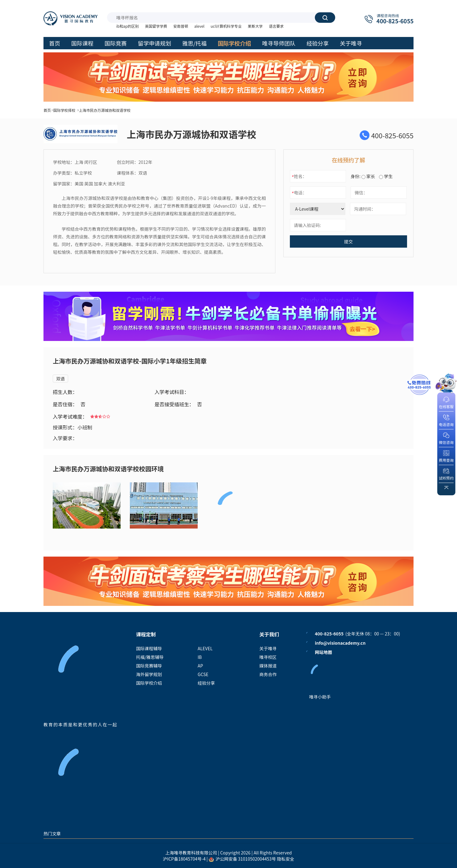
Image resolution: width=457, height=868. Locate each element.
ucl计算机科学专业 (226, 26)
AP (200, 666)
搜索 (325, 18)
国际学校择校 (64, 110)
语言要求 (276, 26)
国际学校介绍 (149, 683)
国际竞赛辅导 (149, 666)
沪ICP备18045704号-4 (184, 859)
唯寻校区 (268, 657)
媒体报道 (268, 666)
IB (200, 657)
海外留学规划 (149, 674)
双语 (60, 379)
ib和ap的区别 (128, 26)
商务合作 (268, 674)
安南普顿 (181, 26)
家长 (368, 176)
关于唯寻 (268, 648)
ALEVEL (205, 648)
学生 (386, 176)
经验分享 (206, 683)
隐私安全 (286, 859)
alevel (199, 26)
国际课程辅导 (149, 648)
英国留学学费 (156, 26)
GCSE (203, 674)
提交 (348, 241)
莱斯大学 (255, 26)
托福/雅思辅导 (150, 657)
